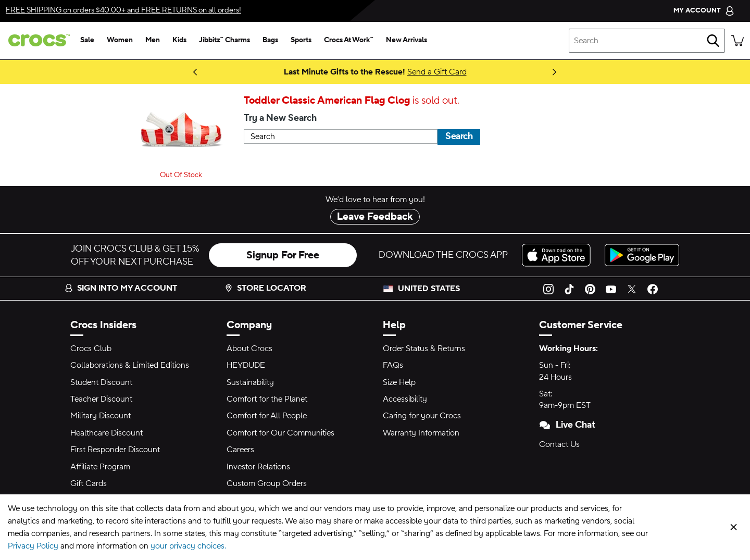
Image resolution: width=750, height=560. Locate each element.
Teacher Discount (101, 399)
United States (429, 289)
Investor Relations (258, 467)
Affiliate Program (100, 467)
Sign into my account (121, 288)
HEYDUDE (246, 365)
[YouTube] (611, 289)
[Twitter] (632, 289)
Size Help (399, 382)
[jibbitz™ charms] (224, 41)
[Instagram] (548, 289)
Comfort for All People (267, 416)
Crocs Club (91, 349)
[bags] (270, 41)
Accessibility (405, 399)
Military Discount (101, 416)
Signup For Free (283, 255)
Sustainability (250, 382)
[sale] (87, 41)
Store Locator (265, 288)
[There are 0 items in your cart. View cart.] (737, 41)
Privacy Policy (33, 546)
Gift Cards (89, 483)
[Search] (713, 41)
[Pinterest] (590, 289)
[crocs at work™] (349, 41)
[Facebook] (653, 289)
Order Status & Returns (424, 349)
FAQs (393, 365)
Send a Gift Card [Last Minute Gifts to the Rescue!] (437, 72)
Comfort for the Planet (267, 399)
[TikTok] (569, 289)
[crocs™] (37, 40)
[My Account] (704, 11)
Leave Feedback (375, 217)
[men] (153, 41)
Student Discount (101, 382)
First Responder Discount (115, 450)
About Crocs (249, 349)
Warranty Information (421, 433)
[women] (120, 41)
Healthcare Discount (107, 433)
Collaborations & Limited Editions (130, 365)
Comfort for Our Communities (280, 433)
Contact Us (559, 444)
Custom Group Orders (267, 483)
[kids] (179, 41)
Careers (240, 450)
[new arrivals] (407, 41)
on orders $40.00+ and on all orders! (123, 10)
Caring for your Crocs (422, 416)
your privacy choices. (188, 546)
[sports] (301, 41)
